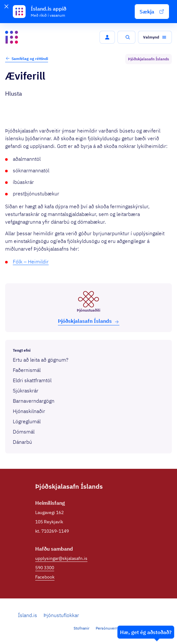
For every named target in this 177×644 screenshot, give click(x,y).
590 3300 (45, 568)
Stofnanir (81, 628)
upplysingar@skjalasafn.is (61, 558)
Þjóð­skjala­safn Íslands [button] (89, 321)
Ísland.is (28, 615)
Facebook (45, 577)
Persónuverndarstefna (115, 628)
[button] (152, 12)
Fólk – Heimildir (31, 262)
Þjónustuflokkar (61, 615)
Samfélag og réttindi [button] (27, 58)
